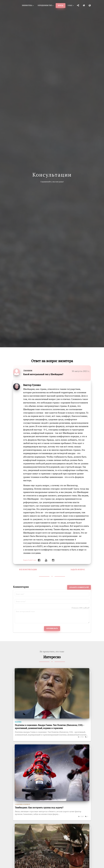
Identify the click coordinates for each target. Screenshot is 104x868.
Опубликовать (52, 628)
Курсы (61, 5)
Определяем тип (46, 5)
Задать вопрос (78, 570)
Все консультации (28, 570)
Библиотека (28, 5)
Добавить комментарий (79, 587)
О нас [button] (71, 5)
